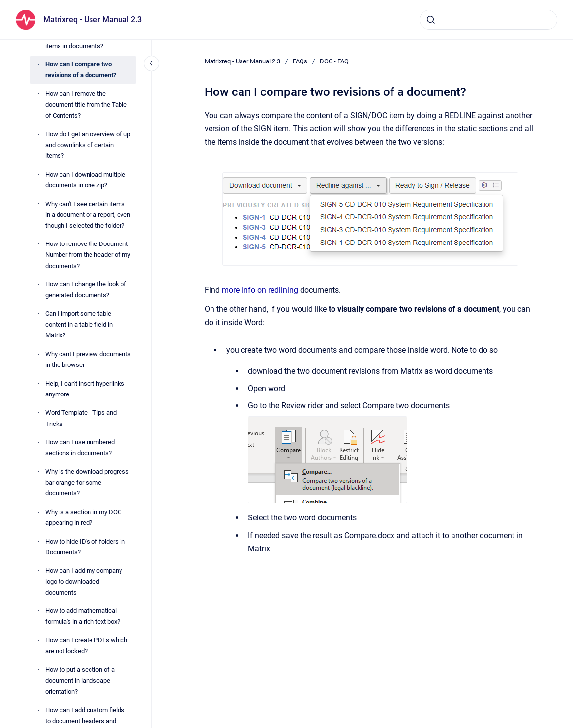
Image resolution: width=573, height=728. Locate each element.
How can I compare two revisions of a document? (81, 70)
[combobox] (488, 20)
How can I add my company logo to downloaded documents (84, 581)
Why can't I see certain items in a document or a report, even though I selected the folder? (88, 215)
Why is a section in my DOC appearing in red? (83, 517)
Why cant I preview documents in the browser (88, 359)
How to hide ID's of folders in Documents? (85, 547)
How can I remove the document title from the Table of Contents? (86, 105)
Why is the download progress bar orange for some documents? (87, 482)
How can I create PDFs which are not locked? (86, 646)
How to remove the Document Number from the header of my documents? (88, 255)
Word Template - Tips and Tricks (81, 418)
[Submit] (431, 20)
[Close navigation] (151, 63)
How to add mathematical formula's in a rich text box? (83, 616)
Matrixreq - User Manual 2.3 (92, 19)
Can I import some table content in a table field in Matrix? (79, 324)
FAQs (300, 61)
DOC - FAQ (334, 61)
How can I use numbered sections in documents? (80, 447)
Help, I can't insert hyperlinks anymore (85, 389)
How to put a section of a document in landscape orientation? (80, 681)
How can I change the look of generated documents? (86, 289)
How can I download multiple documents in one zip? (85, 180)
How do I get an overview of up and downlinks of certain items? (88, 145)
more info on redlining (260, 290)
